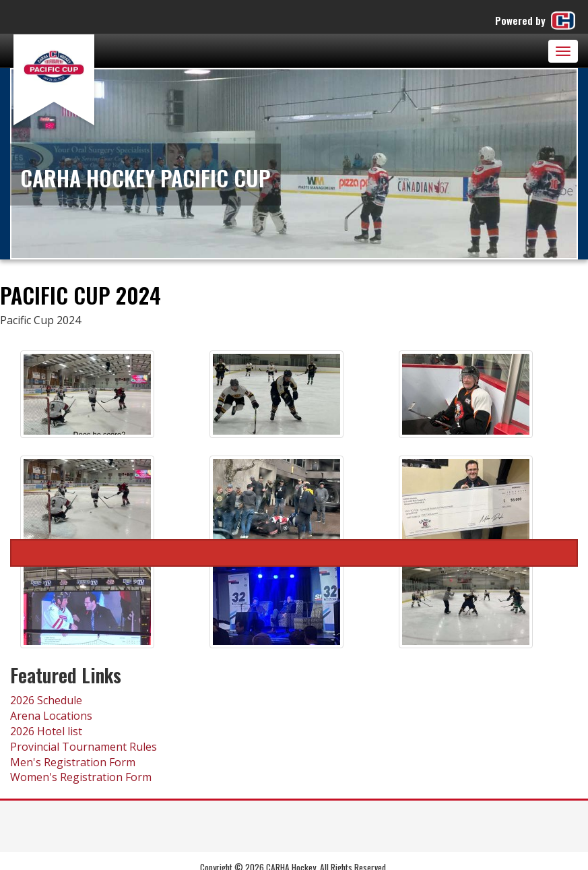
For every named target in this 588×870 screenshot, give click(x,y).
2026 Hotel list (46, 731)
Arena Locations (51, 716)
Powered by (536, 21)
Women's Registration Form (81, 777)
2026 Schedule (46, 700)
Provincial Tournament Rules (84, 747)
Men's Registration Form (73, 762)
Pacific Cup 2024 (294, 553)
